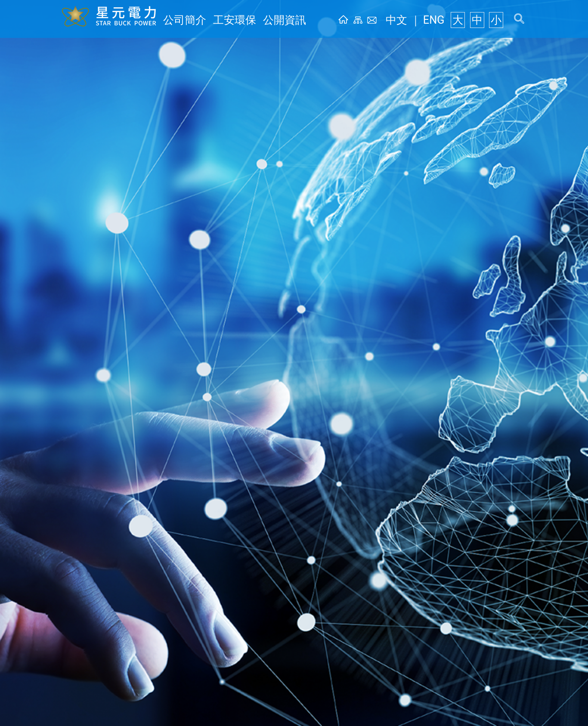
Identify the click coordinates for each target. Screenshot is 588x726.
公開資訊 (254, 20)
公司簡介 (179, 20)
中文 (421, 20)
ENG (447, 20)
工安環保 (217, 20)
